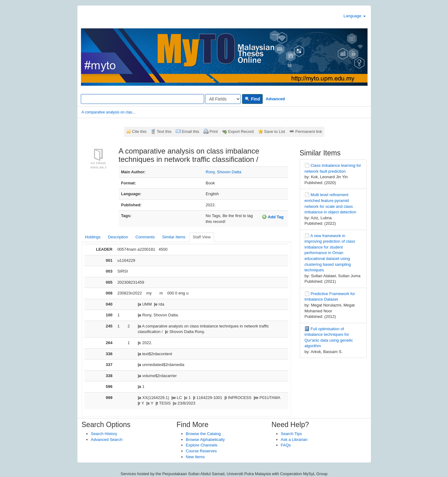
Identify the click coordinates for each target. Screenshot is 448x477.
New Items (195, 457)
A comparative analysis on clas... (109, 112)
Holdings (93, 237)
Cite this (139, 132)
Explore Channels (202, 445)
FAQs (286, 445)
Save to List (274, 132)
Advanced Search (107, 440)
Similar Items (174, 237)
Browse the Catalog (203, 434)
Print (214, 132)
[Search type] (223, 99)
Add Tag (273, 217)
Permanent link (309, 132)
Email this (191, 132)
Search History (104, 434)
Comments (145, 237)
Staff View (202, 237)
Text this (164, 132)
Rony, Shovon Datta (223, 172)
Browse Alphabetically (205, 440)
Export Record (241, 132)
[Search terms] (142, 99)
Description (118, 237)
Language (354, 16)
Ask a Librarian (294, 440)
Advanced (275, 99)
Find (252, 99)
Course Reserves (201, 451)
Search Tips (292, 434)
